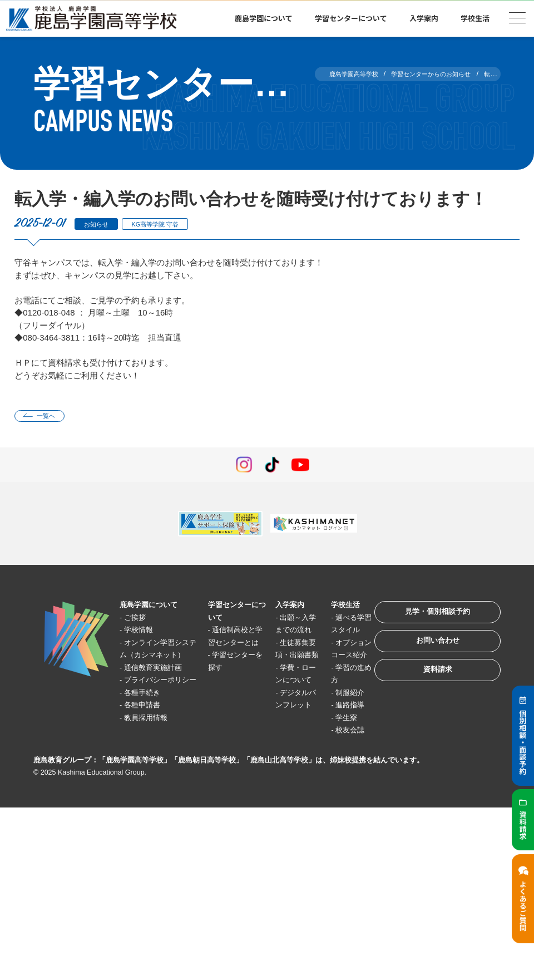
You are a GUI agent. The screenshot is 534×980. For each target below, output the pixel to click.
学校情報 (144, 633)
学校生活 (475, 18)
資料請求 (425, 689)
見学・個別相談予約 (425, 620)
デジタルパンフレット (281, 746)
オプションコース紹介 (328, 671)
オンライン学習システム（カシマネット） (156, 658)
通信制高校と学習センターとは (226, 646)
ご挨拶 (140, 621)
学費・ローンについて (281, 708)
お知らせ (100, 224)
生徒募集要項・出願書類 (281, 671)
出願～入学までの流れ (281, 633)
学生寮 (329, 771)
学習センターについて (351, 18)
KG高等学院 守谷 (170, 224)
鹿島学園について (264, 18)
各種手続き (148, 733)
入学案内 (424, 18)
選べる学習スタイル (328, 633)
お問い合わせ (425, 654)
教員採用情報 (152, 758)
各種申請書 (148, 746)
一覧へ (52, 417)
